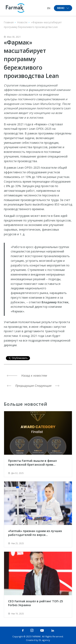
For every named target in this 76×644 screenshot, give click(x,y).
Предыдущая (20, 386)
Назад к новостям (27, 375)
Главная (9, 22)
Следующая (47, 386)
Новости (22, 22)
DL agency (44, 640)
